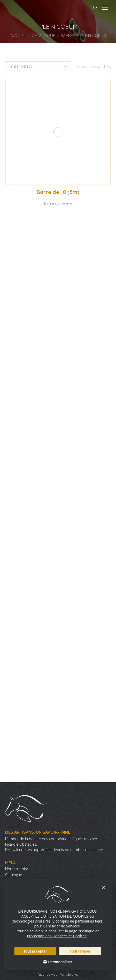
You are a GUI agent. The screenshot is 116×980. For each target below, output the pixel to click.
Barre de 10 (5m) (58, 192)
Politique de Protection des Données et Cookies (57, 933)
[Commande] (38, 66)
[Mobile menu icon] (105, 8)
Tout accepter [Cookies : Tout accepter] (29, 951)
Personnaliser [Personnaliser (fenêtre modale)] (54, 962)
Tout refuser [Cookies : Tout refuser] (74, 951)
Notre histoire (17, 869)
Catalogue (14, 875)
